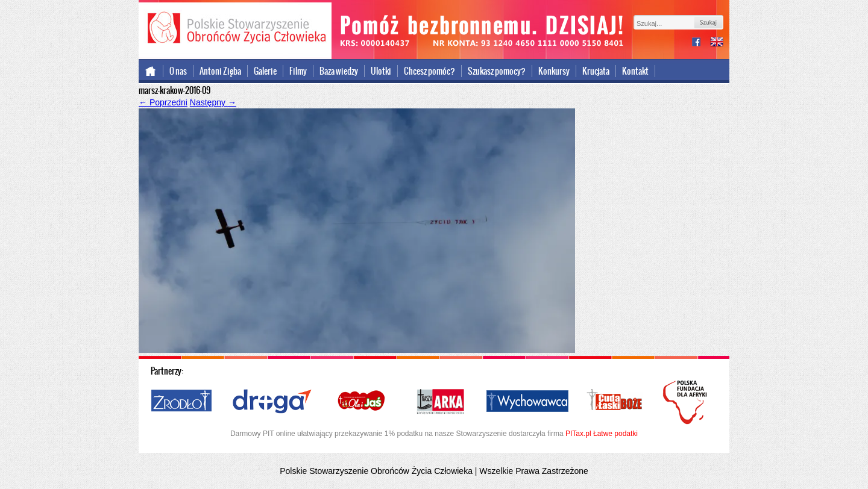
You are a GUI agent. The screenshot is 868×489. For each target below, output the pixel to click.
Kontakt (635, 71)
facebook (701, 43)
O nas (178, 71)
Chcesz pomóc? (429, 71)
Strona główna (151, 71)
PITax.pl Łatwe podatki (602, 434)
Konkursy (554, 71)
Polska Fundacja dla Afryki (687, 402)
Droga (272, 402)
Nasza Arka (440, 402)
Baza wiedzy (339, 71)
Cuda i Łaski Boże (615, 402)
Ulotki (381, 71)
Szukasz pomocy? (497, 71)
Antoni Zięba (220, 71)
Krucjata (596, 71)
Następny (213, 102)
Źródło (182, 402)
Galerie (265, 71)
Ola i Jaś (362, 402)
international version (717, 43)
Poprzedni (163, 102)
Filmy (298, 71)
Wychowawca (527, 402)
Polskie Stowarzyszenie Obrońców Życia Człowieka (235, 29)
